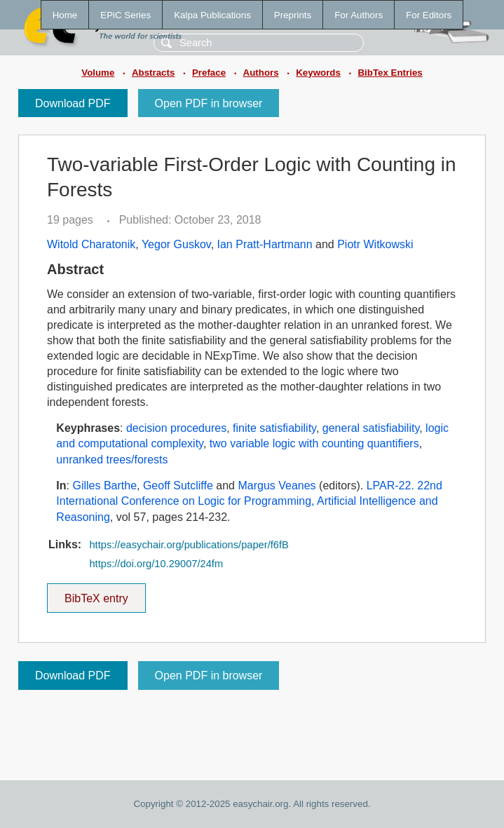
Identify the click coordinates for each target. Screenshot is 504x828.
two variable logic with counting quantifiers (314, 443)
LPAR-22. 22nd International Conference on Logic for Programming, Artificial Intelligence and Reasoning (249, 501)
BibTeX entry (96, 594)
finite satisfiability (274, 428)
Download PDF (73, 103)
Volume (98, 73)
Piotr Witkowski (375, 244)
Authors (261, 73)
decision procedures (176, 428)
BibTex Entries (390, 73)
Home (65, 15)
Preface (209, 73)
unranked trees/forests (112, 460)
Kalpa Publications (212, 15)
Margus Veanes (277, 486)
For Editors (429, 15)
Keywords (318, 73)
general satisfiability (371, 428)
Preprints (293, 15)
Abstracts (153, 73)
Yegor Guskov (176, 244)
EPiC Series (125, 15)
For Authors (359, 15)
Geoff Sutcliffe (178, 486)
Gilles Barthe (104, 486)
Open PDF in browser (209, 103)
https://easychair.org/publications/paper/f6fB (189, 545)
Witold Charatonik (91, 244)
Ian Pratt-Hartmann (265, 244)
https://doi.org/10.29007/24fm (156, 564)
